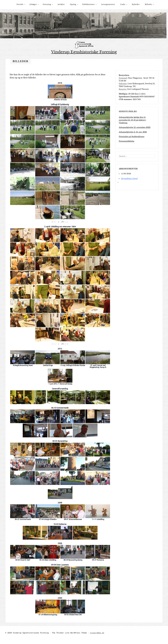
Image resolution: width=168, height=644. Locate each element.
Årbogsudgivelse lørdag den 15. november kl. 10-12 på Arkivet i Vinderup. (132, 120)
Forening (47, 4)
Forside (20, 4)
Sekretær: (123, 84)
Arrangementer (108, 4)
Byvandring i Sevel (129, 179)
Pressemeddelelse (127, 141)
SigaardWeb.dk (97, 633)
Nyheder (136, 4)
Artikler (61, 4)
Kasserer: (123, 89)
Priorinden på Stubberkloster (132, 137)
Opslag (73, 4)
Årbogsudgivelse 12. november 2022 (135, 127)
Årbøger (33, 4)
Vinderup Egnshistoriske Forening (84, 52)
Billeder (148, 4)
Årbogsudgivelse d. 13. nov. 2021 (133, 132)
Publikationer (88, 4)
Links (123, 4)
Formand (123, 78)
